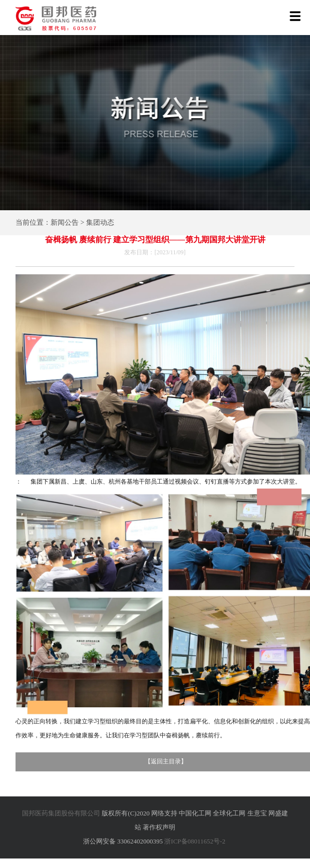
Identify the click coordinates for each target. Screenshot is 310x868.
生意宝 (257, 813)
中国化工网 (195, 813)
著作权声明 (159, 827)
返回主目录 (166, 761)
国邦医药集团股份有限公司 (61, 813)
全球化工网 (229, 813)
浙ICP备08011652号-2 (195, 841)
